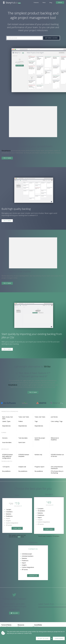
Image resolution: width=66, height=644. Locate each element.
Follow (14, 613)
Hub (13, 3)
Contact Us (33, 576)
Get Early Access (51, 38)
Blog (51, 3)
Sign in (60, 3)
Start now (17, 528)
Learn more (59, 638)
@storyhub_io (60, 604)
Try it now (7, 158)
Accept (43, 638)
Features (36, 3)
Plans (44, 3)
